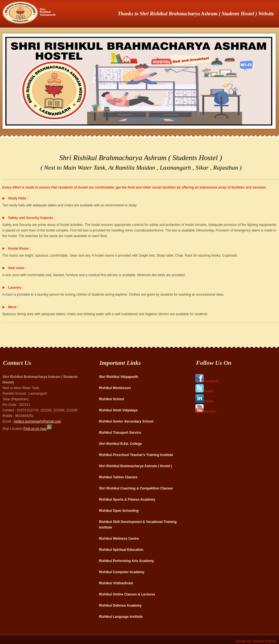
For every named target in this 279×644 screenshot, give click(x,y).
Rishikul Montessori (115, 388)
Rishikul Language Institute (121, 617)
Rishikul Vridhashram (116, 583)
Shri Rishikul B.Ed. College (120, 444)
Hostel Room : (19, 249)
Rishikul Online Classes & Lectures (127, 594)
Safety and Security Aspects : (31, 218)
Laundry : (16, 288)
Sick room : (17, 268)
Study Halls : (18, 198)
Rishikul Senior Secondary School (126, 421)
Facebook (207, 381)
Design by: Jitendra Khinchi (256, 641)
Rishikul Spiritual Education (121, 550)
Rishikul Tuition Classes (118, 477)
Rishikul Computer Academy (122, 572)
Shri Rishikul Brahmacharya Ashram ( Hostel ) (135, 466)
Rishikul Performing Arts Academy (126, 561)
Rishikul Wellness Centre (119, 539)
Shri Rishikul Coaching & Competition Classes (136, 488)
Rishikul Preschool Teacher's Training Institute (136, 455)
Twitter (204, 391)
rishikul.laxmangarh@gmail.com (37, 421)
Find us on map (38, 429)
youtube (206, 411)
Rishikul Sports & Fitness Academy (127, 500)
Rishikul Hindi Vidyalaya (118, 410)
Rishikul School (111, 399)
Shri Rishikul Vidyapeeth (118, 377)
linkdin (204, 401)
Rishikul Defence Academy (120, 606)
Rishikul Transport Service (120, 433)
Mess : (13, 307)
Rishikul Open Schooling (119, 511)
